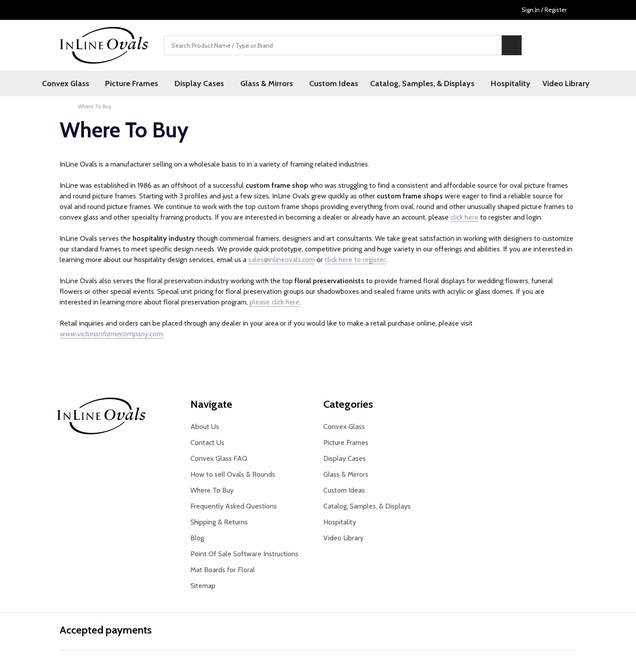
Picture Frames (136, 84)
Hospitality (507, 84)
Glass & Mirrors (267, 84)
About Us (205, 427)
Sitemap (203, 586)
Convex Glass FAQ (219, 459)
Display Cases (201, 84)
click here (464, 218)
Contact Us (207, 443)
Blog (197, 538)
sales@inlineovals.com (282, 260)
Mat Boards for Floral (223, 570)
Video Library (562, 84)
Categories (348, 404)
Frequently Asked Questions (234, 507)
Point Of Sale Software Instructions (244, 554)
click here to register (355, 260)
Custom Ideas (331, 84)
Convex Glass (72, 84)
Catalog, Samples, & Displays (420, 84)
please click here (274, 302)
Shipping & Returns (219, 522)
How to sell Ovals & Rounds (233, 475)
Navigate (211, 404)
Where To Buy (212, 491)
